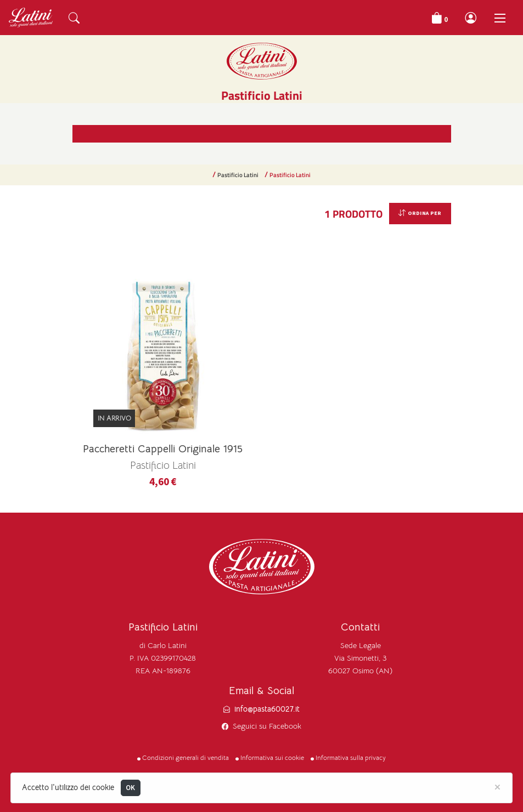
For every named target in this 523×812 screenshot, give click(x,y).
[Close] (497, 786)
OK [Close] (131, 788)
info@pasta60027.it (267, 709)
